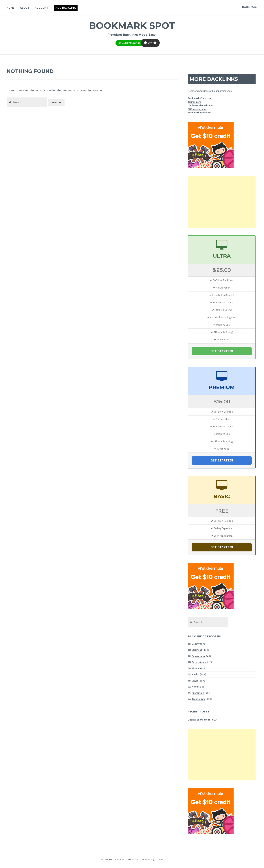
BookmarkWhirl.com (199, 113)
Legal (195, 681)
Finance (196, 668)
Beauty (196, 644)
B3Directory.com (197, 109)
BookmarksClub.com (200, 98)
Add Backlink (66, 8)
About (25, 8)
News (195, 687)
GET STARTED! (222, 351)
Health (196, 674)
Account (41, 8)
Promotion (198, 693)
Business (197, 650)
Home (11, 8)
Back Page (250, 7)
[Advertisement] (222, 202)
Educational (199, 656)
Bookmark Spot (132, 26)
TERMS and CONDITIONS (140, 859)
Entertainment (200, 662)
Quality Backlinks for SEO (202, 720)
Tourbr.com (194, 102)
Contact (159, 859)
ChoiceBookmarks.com (201, 105)
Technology (198, 699)
